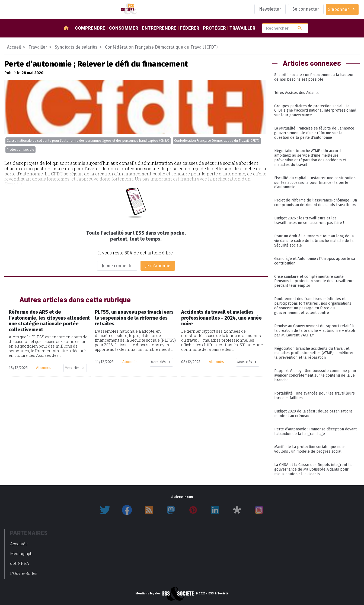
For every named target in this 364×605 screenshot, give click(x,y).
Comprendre (90, 28)
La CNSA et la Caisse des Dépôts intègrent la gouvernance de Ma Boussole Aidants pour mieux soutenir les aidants (313, 469)
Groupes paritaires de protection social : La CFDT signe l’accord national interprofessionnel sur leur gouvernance (315, 111)
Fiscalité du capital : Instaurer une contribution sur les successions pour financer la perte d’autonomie (315, 183)
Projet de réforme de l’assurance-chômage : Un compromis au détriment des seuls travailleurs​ (316, 203)
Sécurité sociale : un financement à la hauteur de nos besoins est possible (314, 77)
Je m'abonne (158, 266)
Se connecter (306, 9)
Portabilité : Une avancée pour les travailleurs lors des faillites (314, 396)
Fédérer (190, 28)
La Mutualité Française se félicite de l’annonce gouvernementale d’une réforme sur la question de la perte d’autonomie (314, 133)
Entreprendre (159, 28)
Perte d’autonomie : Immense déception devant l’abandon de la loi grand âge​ (315, 431)
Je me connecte (117, 266)
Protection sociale (20, 150)
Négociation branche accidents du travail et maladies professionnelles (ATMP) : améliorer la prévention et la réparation (314, 353)
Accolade (19, 544)
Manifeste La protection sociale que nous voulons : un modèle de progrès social (310, 449)
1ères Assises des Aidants (296, 93)
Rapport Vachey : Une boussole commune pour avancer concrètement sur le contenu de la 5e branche (315, 375)
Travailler (242, 28)
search (300, 28)
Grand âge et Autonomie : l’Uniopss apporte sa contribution (315, 261)
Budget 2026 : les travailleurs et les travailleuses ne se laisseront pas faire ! (309, 220)
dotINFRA (20, 563)
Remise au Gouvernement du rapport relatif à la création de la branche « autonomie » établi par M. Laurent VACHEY (315, 331)
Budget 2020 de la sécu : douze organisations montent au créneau (313, 414)
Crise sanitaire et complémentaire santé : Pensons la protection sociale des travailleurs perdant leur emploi (314, 281)
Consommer (124, 28)
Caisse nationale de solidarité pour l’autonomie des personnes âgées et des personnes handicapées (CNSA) (88, 141)
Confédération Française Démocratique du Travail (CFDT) (217, 141)
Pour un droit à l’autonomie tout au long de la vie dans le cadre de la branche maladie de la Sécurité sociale (314, 241)
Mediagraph (21, 554)
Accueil (14, 47)
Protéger (214, 28)
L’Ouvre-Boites (24, 573)
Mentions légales (148, 594)
